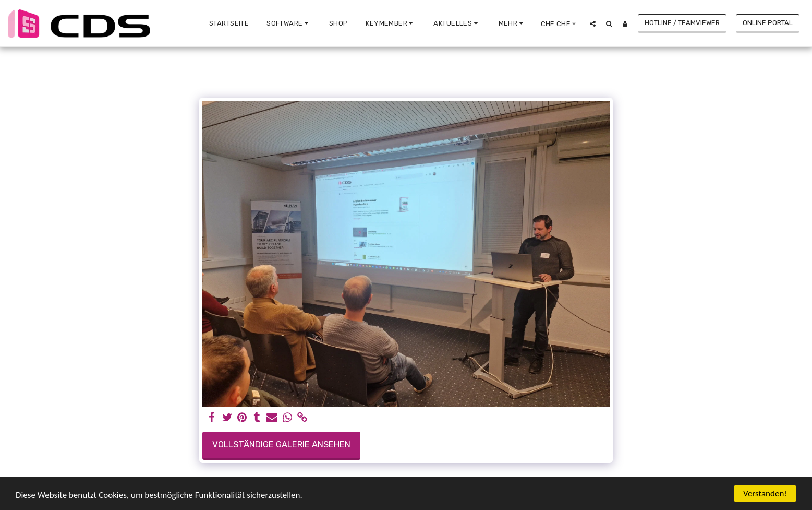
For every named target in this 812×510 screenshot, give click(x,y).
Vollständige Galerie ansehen (281, 444)
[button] (289, 23)
